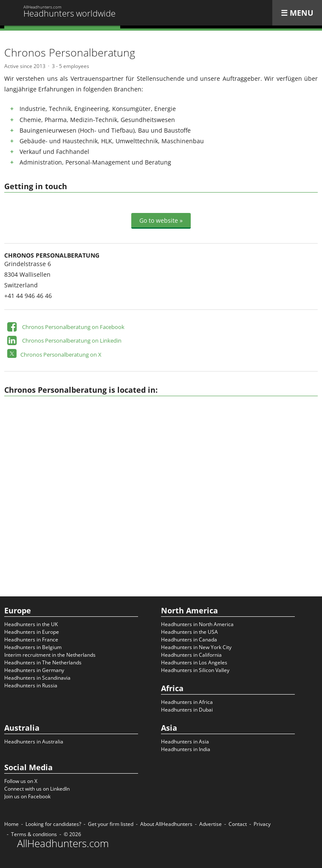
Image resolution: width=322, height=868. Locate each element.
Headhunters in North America (197, 624)
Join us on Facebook (27, 796)
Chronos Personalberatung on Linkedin (72, 340)
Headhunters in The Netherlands (43, 662)
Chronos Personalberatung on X (61, 355)
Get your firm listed (111, 824)
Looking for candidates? (53, 824)
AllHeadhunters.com (63, 843)
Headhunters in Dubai (187, 710)
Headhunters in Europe (32, 632)
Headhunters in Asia (185, 742)
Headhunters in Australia (34, 742)
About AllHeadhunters (166, 824)
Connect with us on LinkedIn (37, 789)
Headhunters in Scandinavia (37, 678)
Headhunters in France (31, 640)
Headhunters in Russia (31, 685)
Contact (238, 824)
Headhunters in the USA (189, 632)
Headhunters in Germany (34, 670)
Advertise (210, 824)
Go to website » (161, 220)
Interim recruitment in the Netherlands (50, 655)
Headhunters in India (186, 749)
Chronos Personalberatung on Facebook (73, 327)
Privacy (262, 824)
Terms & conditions (34, 834)
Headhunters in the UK (31, 624)
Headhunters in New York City (196, 647)
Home (11, 824)
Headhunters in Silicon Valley (195, 670)
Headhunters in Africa (187, 702)
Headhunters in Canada (189, 640)
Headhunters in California (191, 655)
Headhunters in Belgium (33, 647)
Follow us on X (21, 781)
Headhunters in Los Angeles (194, 662)
